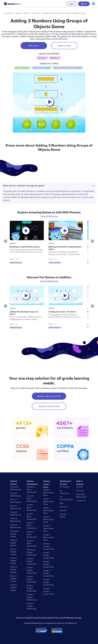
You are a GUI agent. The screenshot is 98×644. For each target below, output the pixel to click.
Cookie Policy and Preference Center (64, 618)
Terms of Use (23, 618)
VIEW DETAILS (16, 263)
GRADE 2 (55, 58)
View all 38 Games (49, 216)
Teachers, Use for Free (49, 406)
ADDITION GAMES (41, 68)
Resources (9, 13)
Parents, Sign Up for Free (49, 396)
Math (26, 13)
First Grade (35, 13)
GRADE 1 (42, 58)
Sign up (84, 4)
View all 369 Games (49, 281)
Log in (72, 4)
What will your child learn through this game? (49, 186)
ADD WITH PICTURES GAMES (68, 68)
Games (19, 13)
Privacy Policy (37, 618)
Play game (34, 46)
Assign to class (64, 46)
